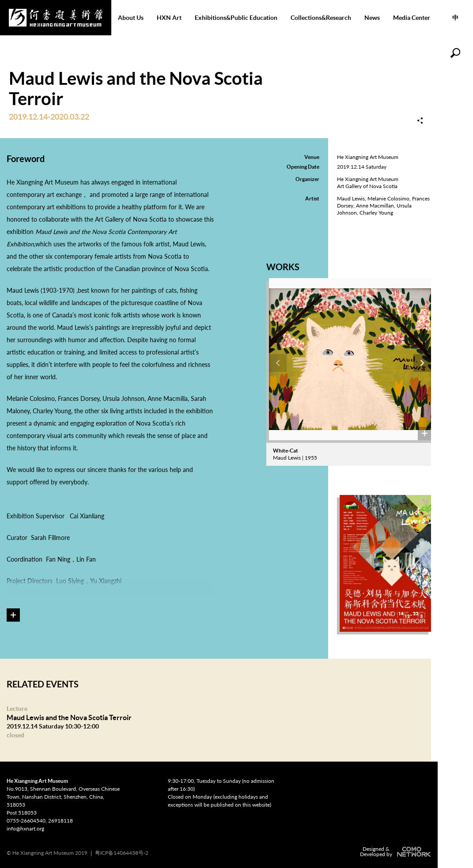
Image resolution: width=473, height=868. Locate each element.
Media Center (412, 18)
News (372, 18)
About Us (131, 18)
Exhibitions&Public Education (236, 18)
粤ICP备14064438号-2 (122, 853)
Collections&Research (321, 18)
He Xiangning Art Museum (56, 18)
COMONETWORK (413, 852)
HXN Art (169, 18)
